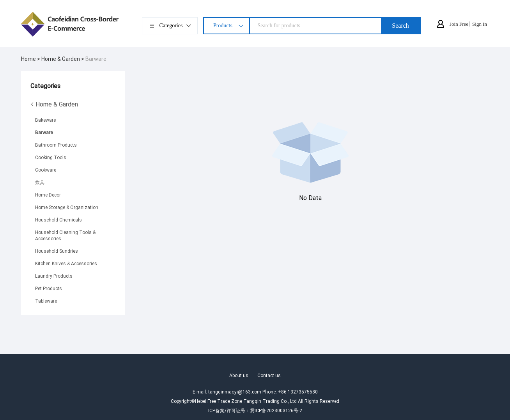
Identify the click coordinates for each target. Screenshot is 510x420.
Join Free (459, 24)
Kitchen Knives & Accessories (66, 263)
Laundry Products (54, 276)
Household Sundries (57, 251)
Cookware (46, 170)
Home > (31, 59)
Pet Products (49, 288)
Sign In (480, 24)
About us (239, 375)
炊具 (40, 182)
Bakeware (45, 120)
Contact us (269, 375)
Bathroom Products (56, 145)
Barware (96, 59)
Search (400, 26)
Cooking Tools (51, 157)
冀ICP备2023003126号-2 (276, 410)
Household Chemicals (58, 220)
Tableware (46, 301)
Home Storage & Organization (67, 207)
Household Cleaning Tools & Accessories (65, 235)
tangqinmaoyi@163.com (235, 392)
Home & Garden (54, 104)
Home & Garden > (63, 59)
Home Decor (48, 195)
